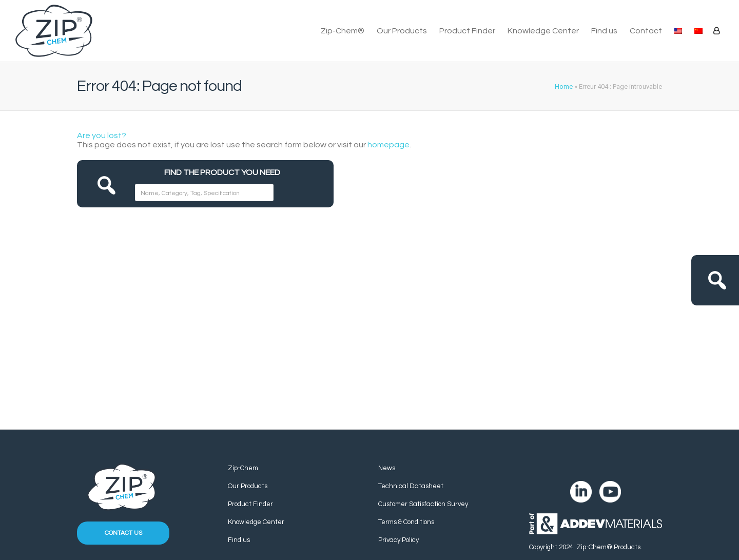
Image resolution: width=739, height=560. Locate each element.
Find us (604, 31)
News (387, 468)
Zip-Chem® (343, 31)
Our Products (402, 31)
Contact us (123, 533)
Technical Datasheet (411, 486)
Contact (646, 31)
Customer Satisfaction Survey (423, 504)
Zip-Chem (243, 468)
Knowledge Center (543, 31)
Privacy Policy (398, 540)
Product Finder (467, 31)
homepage (388, 145)
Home (564, 86)
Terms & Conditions (406, 522)
